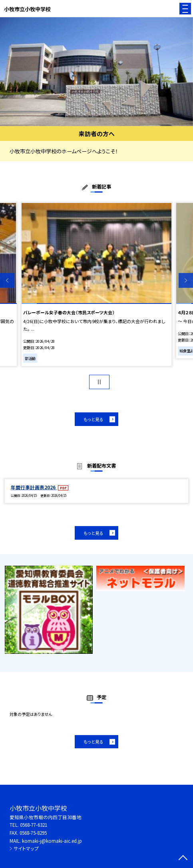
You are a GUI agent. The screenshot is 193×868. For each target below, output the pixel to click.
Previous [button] (7, 280)
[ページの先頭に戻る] (183, 858)
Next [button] (186, 280)
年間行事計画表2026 (34, 487)
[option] (96, 72)
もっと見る (94, 419)
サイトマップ (26, 848)
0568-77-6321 (34, 825)
